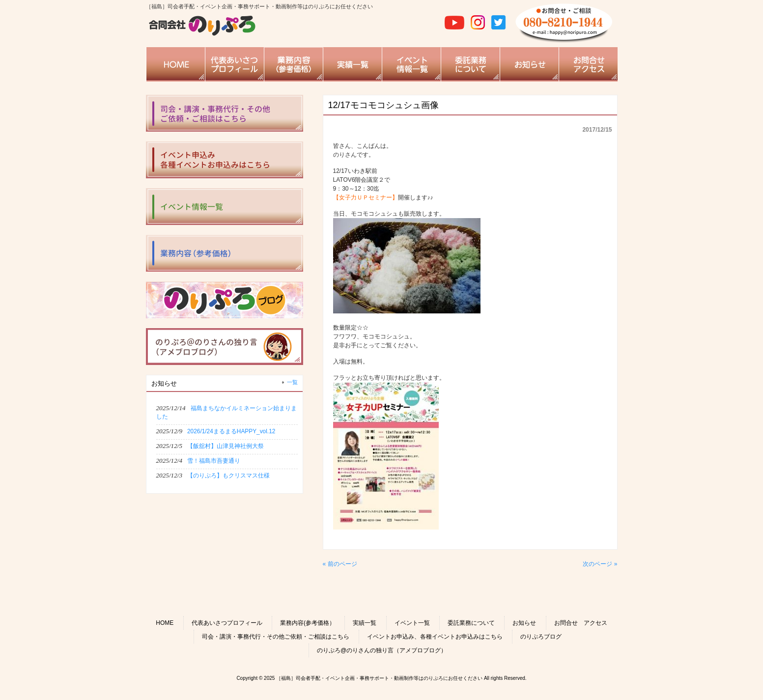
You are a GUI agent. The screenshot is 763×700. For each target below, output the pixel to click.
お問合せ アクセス (581, 623)
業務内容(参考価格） (308, 623)
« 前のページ (340, 564)
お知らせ (524, 623)
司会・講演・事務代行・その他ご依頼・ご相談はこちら (276, 637)
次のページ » (600, 564)
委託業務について (471, 623)
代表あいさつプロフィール (227, 623)
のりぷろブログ (541, 637)
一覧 (292, 382)
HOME (165, 623)
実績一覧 (365, 623)
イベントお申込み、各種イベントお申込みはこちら (435, 637)
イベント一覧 (412, 623)
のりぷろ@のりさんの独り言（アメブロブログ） (382, 650)
